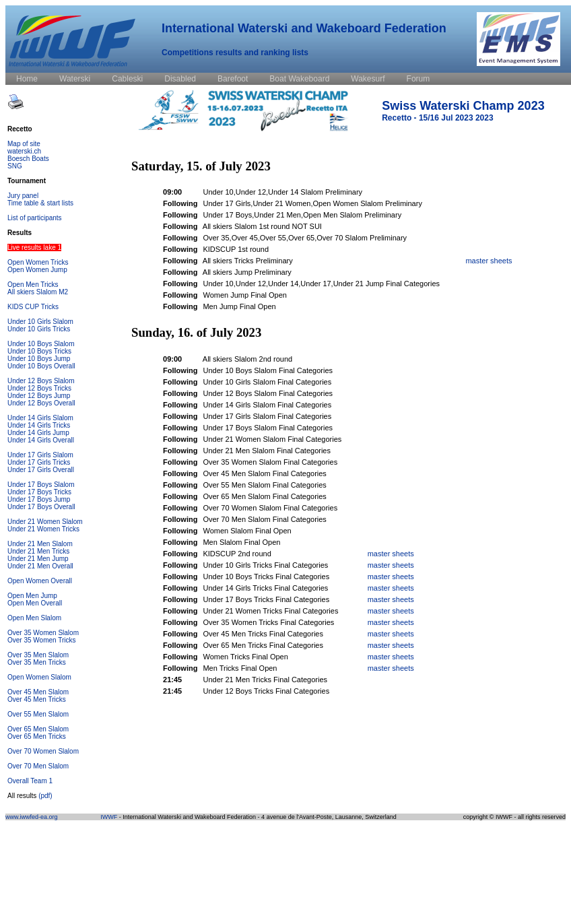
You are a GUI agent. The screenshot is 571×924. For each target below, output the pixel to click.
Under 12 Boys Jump (39, 396)
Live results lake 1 (34, 247)
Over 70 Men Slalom (38, 766)
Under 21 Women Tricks (43, 529)
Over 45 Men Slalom (38, 692)
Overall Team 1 (30, 781)
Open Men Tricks (33, 285)
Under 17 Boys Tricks (39, 492)
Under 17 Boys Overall (41, 507)
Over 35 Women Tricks (42, 640)
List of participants (35, 218)
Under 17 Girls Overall (41, 470)
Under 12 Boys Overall (41, 403)
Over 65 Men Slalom (38, 729)
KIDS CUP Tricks (33, 307)
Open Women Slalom (39, 677)
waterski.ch (24, 151)
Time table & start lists (40, 203)
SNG (15, 166)
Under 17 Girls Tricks (39, 462)
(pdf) (45, 796)
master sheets (489, 261)
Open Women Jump (37, 270)
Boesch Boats (28, 159)
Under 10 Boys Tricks (39, 351)
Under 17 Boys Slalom (41, 485)
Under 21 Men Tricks (38, 551)
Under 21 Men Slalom (40, 544)
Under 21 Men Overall (40, 566)
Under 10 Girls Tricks (39, 329)
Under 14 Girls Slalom (40, 418)
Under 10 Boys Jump (39, 359)
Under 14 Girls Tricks (39, 425)
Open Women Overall (40, 581)
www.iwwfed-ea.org (32, 817)
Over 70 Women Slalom (43, 751)
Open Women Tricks (38, 262)
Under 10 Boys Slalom (41, 344)
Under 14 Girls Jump (38, 433)
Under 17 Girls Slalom (40, 455)
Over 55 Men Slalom (38, 714)
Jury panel (23, 196)
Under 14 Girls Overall (41, 440)
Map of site (24, 144)
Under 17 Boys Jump (39, 499)
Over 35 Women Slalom (43, 633)
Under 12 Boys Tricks (39, 388)
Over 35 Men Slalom (38, 655)
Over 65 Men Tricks (37, 736)
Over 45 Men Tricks (37, 699)
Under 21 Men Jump (38, 559)
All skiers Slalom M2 (38, 292)
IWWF (109, 817)
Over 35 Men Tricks (37, 662)
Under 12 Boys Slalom (41, 381)
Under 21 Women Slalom (45, 522)
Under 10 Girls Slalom (40, 322)
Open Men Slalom (34, 618)
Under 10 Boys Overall (41, 366)
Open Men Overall (35, 603)
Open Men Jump (32, 596)
